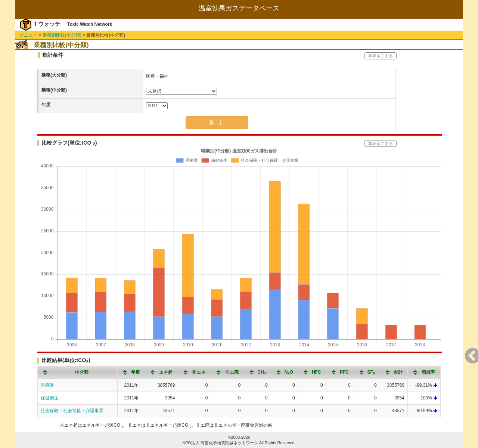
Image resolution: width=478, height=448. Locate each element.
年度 (46, 105)
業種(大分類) (54, 75)
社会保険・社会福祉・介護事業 (72, 411)
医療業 (47, 385)
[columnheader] (78, 372)
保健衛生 (50, 398)
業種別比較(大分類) (62, 35)
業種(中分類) (54, 90)
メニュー (28, 35)
